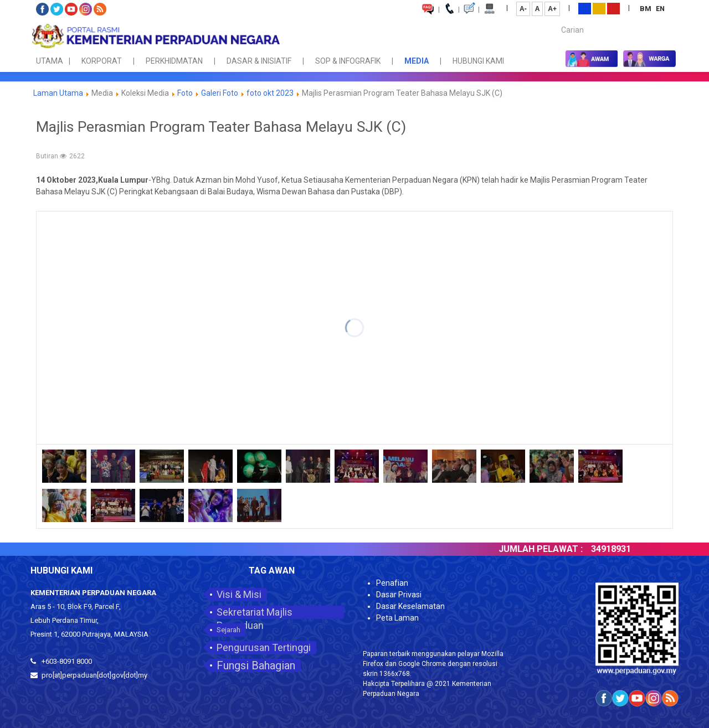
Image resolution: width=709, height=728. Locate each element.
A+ (552, 9)
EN (660, 9)
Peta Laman (397, 618)
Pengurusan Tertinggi (264, 647)
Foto (185, 93)
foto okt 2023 (270, 93)
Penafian (392, 583)
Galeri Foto (220, 93)
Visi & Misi (239, 594)
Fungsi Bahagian (256, 665)
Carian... (556, 20)
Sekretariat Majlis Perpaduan (255, 613)
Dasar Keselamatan (410, 606)
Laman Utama (58, 93)
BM (646, 9)
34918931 (620, 549)
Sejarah (228, 630)
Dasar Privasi (399, 595)
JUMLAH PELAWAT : (549, 549)
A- (523, 9)
